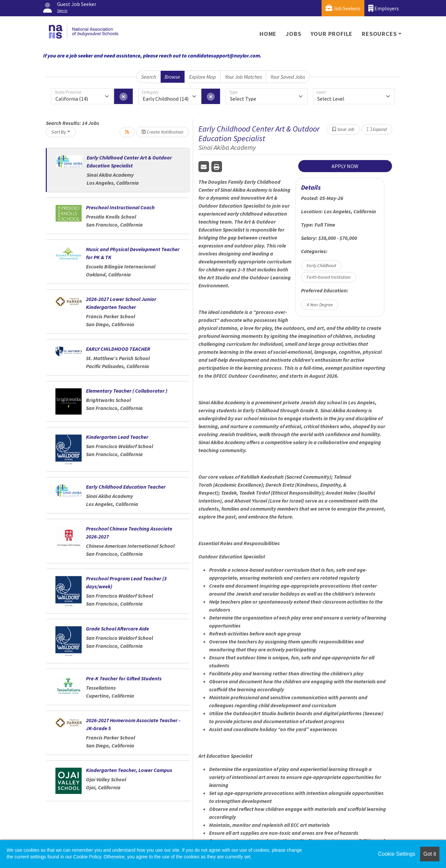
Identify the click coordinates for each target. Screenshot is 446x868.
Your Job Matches (243, 77)
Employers (384, 8)
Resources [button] (379, 34)
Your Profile (332, 34)
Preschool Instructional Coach (120, 207)
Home (268, 34)
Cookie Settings (397, 854)
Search (149, 77)
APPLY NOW (345, 166)
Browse (172, 77)
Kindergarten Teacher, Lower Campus (129, 770)
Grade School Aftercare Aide (117, 628)
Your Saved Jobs (288, 77)
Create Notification (162, 132)
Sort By (59, 132)
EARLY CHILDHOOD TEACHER (118, 349)
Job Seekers (343, 8)
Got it (430, 854)
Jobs (293, 34)
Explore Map (203, 77)
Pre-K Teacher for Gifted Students (124, 678)
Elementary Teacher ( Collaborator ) (127, 391)
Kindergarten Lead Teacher (117, 437)
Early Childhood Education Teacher (126, 487)
